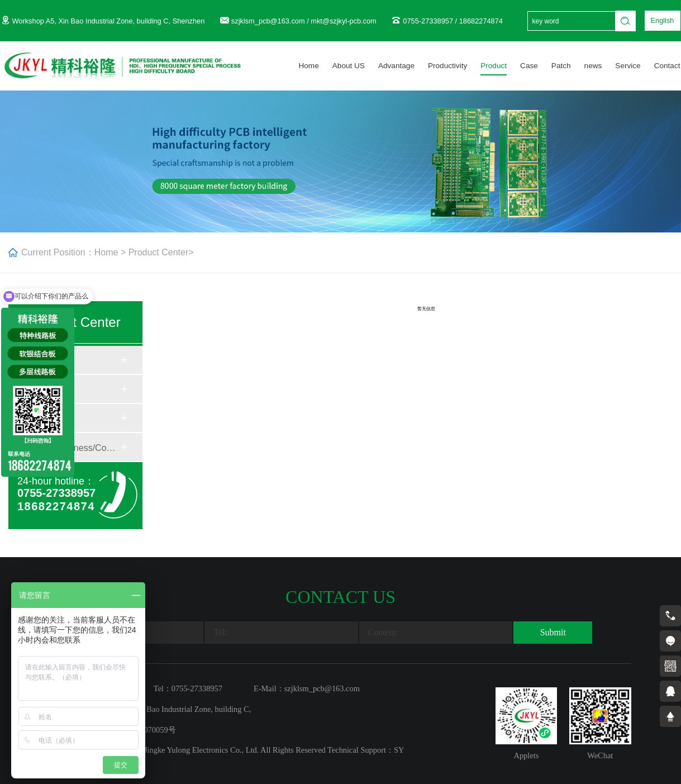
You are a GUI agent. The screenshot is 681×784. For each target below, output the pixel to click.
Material (46, 361)
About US (349, 66)
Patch (561, 66)
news (593, 66)
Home (308, 66)
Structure (48, 419)
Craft (39, 390)
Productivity (447, 66)
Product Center (159, 252)
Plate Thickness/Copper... (75, 448)
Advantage (396, 66)
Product (494, 66)
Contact (667, 66)
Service (628, 66)
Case (529, 66)
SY (399, 750)
